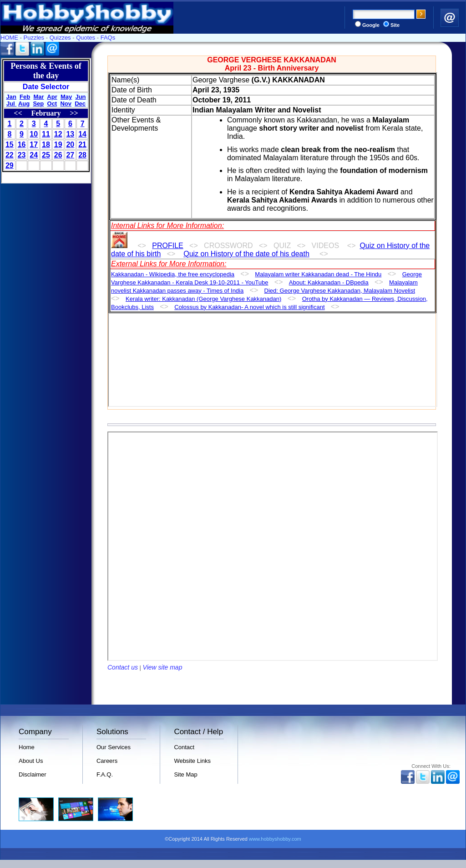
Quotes (86, 38)
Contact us (123, 667)
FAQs (108, 38)
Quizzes (60, 38)
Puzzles (34, 38)
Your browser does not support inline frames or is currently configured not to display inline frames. (46, 121)
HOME (9, 38)
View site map (163, 667)
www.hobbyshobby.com (275, 839)
